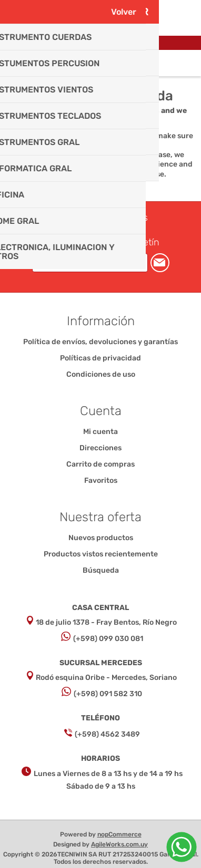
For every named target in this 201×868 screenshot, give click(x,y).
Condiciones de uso (101, 374)
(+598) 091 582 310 (108, 694)
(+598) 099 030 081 (108, 639)
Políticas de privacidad (100, 358)
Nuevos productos (101, 538)
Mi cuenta (100, 432)
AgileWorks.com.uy (119, 844)
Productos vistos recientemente (101, 554)
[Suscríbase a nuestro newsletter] (90, 263)
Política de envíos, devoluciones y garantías (100, 342)
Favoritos (101, 481)
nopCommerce (119, 834)
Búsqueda (101, 570)
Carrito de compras (114, 63)
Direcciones (100, 448)
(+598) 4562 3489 (107, 734)
